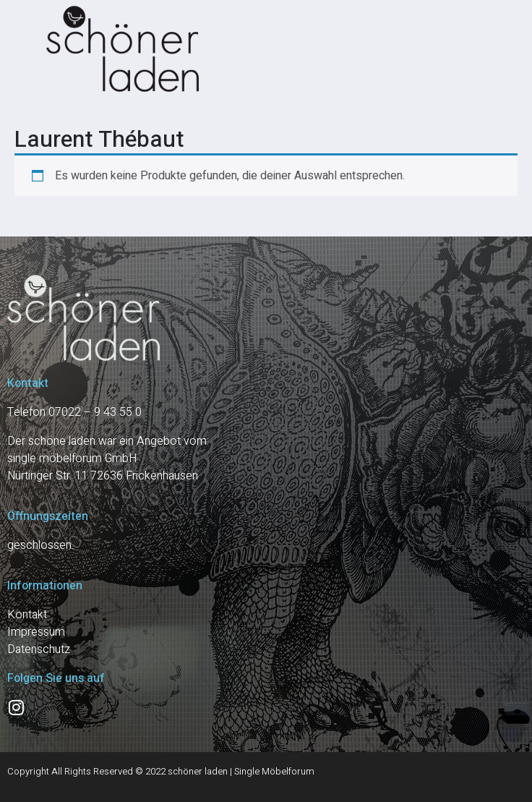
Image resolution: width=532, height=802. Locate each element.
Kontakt (27, 615)
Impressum (36, 632)
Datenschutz (39, 649)
